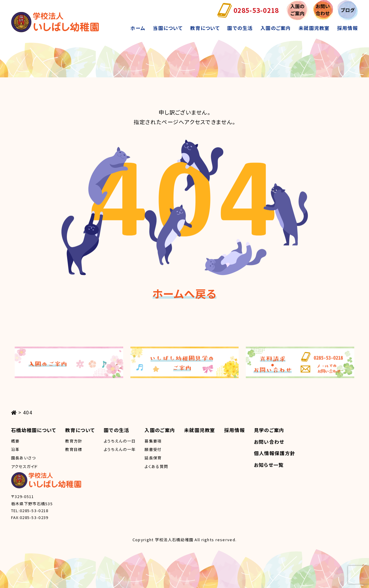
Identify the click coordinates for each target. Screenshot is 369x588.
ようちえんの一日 (120, 441)
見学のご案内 (269, 430)
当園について (168, 28)
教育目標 (74, 449)
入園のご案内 (276, 28)
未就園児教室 (314, 28)
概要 (15, 441)
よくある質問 (156, 466)
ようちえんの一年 (120, 449)
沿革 (15, 449)
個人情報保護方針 (275, 453)
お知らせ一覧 (269, 465)
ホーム (138, 28)
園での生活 (240, 28)
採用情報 (348, 28)
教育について (205, 28)
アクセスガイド (24, 466)
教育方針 (74, 441)
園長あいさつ (24, 458)
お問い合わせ (269, 442)
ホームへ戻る (185, 293)
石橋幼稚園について (34, 430)
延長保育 (153, 458)
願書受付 (153, 449)
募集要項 (153, 441)
